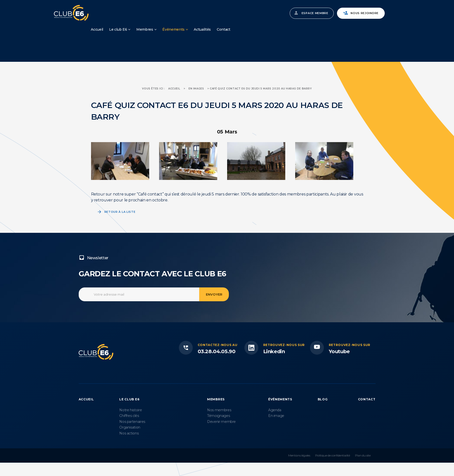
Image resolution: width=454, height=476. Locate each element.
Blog (323, 399)
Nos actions (129, 433)
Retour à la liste (120, 212)
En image (276, 416)
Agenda (275, 410)
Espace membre (315, 13)
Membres (145, 29)
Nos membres (219, 410)
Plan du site (363, 455)
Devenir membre (221, 422)
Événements (173, 29)
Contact (224, 29)
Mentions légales (299, 455)
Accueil (97, 29)
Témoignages (218, 416)
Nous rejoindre (365, 13)
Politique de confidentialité (333, 455)
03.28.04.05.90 (217, 351)
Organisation (130, 427)
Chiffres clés (129, 416)
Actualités (202, 29)
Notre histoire (131, 410)
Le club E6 (118, 29)
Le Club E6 (129, 399)
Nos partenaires (132, 422)
